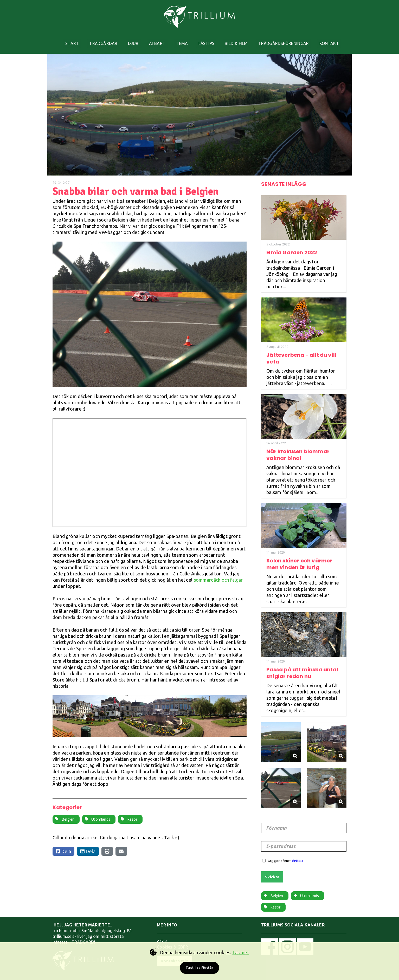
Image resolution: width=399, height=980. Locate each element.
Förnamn (278, 821)
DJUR (129, 40)
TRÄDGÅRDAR (97, 40)
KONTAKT (339, 40)
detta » (298, 853)
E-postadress (282, 839)
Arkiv (162, 934)
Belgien (68, 812)
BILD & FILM (241, 40)
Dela (63, 844)
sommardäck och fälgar (218, 573)
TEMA (183, 40)
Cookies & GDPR (173, 940)
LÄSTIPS (209, 40)
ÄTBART (156, 40)
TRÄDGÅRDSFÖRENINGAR (291, 40)
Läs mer (241, 952)
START (64, 40)
